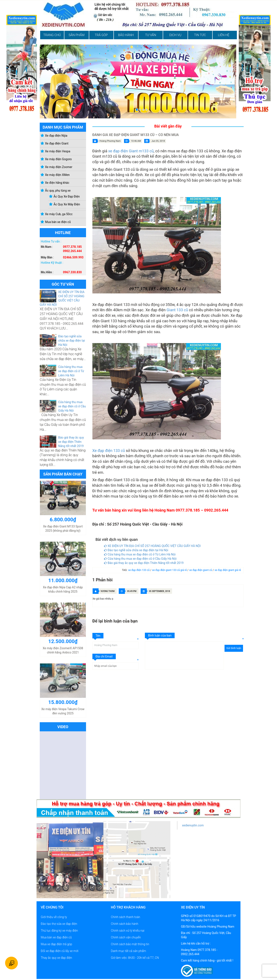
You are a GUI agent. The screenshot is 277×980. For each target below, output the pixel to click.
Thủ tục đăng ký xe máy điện (59, 931)
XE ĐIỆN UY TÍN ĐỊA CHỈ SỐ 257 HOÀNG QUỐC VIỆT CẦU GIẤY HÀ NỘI (152, 546)
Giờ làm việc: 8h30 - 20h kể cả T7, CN (135, 958)
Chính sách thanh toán (125, 917)
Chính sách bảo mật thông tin (130, 944)
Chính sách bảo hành (125, 924)
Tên (98, 636)
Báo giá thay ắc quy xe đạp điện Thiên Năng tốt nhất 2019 (71, 442)
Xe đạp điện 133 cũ (109, 451)
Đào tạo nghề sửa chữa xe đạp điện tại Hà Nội (72, 341)
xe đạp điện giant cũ (201, 570)
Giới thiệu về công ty (54, 917)
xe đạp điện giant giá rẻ (228, 570)
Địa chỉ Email (104, 656)
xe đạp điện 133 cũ (139, 570)
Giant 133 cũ (177, 310)
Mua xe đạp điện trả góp (56, 944)
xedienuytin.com (193, 825)
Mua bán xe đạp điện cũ (56, 937)
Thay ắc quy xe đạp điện (56, 958)
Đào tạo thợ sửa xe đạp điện (59, 924)
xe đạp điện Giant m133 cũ (131, 151)
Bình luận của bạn (160, 635)
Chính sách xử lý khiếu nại (128, 931)
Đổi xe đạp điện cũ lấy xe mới (60, 951)
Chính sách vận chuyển (126, 937)
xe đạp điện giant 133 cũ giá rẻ (170, 570)
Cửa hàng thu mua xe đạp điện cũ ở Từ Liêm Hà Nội (71, 371)
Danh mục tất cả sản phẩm (128, 951)
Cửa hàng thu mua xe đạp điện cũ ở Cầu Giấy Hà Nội (72, 406)
